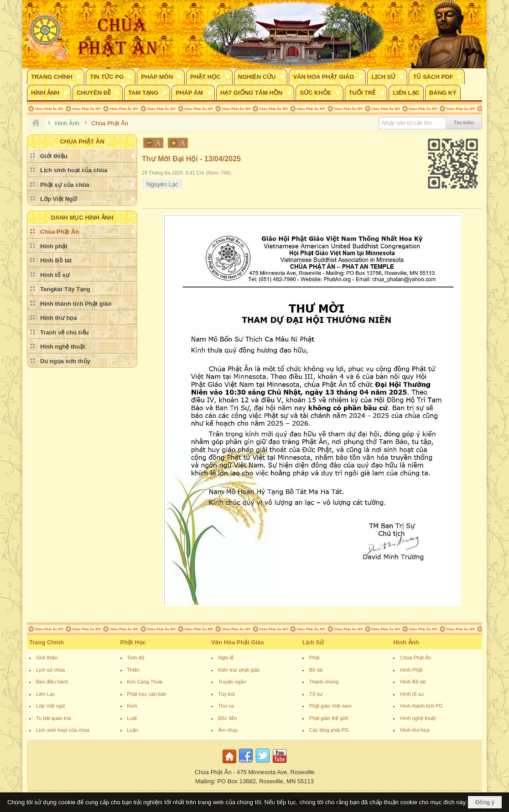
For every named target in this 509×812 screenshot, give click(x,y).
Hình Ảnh (406, 642)
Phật (314, 658)
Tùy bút (226, 694)
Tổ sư (316, 694)
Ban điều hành (52, 682)
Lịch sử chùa (50, 670)
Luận (133, 730)
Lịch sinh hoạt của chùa (63, 730)
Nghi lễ (226, 658)
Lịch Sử (313, 642)
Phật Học (133, 642)
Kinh (132, 706)
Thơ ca (226, 706)
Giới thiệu (47, 658)
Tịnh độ (136, 658)
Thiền (133, 670)
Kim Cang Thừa (145, 682)
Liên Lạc (45, 694)
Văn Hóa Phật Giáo (238, 642)
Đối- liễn (227, 718)
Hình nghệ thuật (418, 718)
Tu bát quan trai (54, 718)
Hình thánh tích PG (421, 706)
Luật (132, 718)
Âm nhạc (228, 730)
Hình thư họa (415, 730)
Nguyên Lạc (162, 184)
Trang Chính (47, 642)
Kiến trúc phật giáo (239, 670)
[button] (56, 77)
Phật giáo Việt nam (330, 706)
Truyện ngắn (232, 682)
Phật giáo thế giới (329, 718)
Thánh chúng (324, 682)
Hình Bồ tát (413, 682)
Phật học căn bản (147, 694)
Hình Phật (411, 670)
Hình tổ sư (412, 694)
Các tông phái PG (329, 730)
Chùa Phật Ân (416, 658)
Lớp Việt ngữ (50, 706)
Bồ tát (316, 670)
